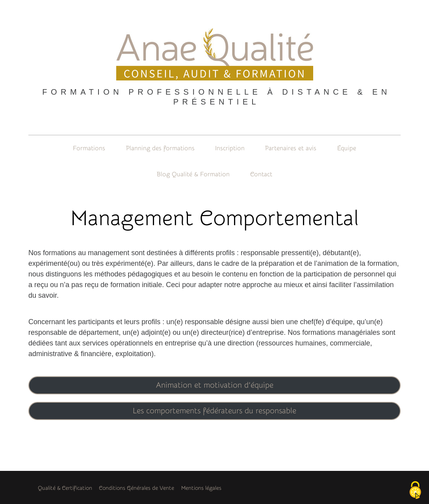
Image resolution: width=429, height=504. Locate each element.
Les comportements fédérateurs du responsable (214, 411)
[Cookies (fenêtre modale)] (415, 491)
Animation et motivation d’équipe (215, 385)
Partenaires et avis (291, 148)
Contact (261, 174)
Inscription (230, 148)
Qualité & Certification (65, 488)
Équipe (347, 148)
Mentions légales (201, 488)
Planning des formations (160, 148)
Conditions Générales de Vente (136, 488)
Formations (89, 148)
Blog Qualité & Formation (193, 174)
